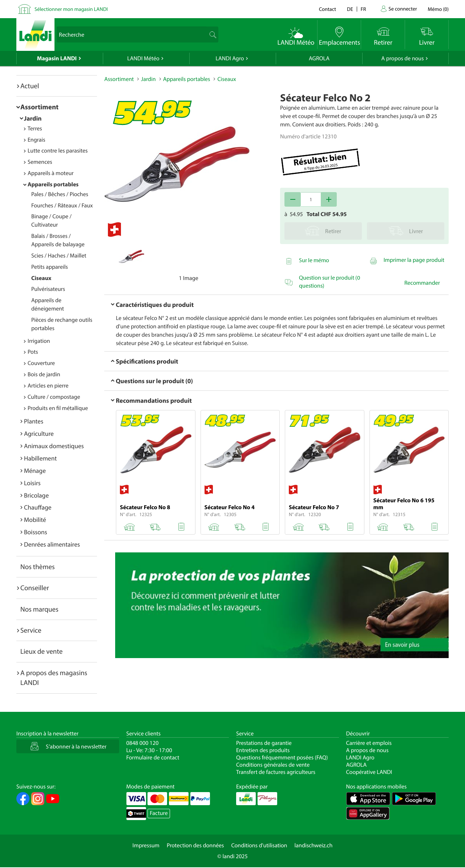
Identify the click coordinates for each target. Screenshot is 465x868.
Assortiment (39, 107)
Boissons (36, 532)
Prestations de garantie (264, 743)
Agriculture (39, 433)
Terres (35, 129)
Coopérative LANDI (369, 772)
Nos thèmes (38, 567)
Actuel (30, 86)
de (350, 9)
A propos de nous (402, 58)
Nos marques (39, 609)
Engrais (37, 140)
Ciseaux (41, 278)
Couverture (41, 363)
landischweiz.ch (314, 845)
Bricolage (36, 495)
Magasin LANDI (57, 58)
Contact (327, 9)
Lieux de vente (41, 651)
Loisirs (32, 483)
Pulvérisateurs (48, 289)
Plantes (34, 421)
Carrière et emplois (369, 743)
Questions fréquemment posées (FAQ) (282, 758)
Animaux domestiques (54, 446)
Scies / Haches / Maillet (59, 256)
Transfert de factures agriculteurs (276, 772)
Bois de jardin (44, 374)
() (438, 9)
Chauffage (38, 507)
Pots (33, 352)
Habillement (40, 458)
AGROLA (319, 58)
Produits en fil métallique (58, 408)
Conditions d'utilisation (259, 845)
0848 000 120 (143, 743)
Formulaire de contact (153, 758)
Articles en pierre (48, 386)
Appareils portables (53, 184)
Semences (40, 162)
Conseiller (35, 588)
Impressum (146, 845)
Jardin (33, 118)
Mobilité (35, 520)
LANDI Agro (230, 58)
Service (31, 630)
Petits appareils (50, 267)
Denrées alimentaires (52, 544)
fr (363, 9)
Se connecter (403, 9)
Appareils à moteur (51, 173)
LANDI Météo (143, 58)
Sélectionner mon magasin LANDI (71, 9)
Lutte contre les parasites (58, 151)
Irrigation (39, 341)
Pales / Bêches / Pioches (60, 194)
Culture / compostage (54, 397)
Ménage (35, 470)
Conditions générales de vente (273, 765)
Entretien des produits (263, 750)
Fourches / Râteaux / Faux (62, 206)
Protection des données (195, 845)
